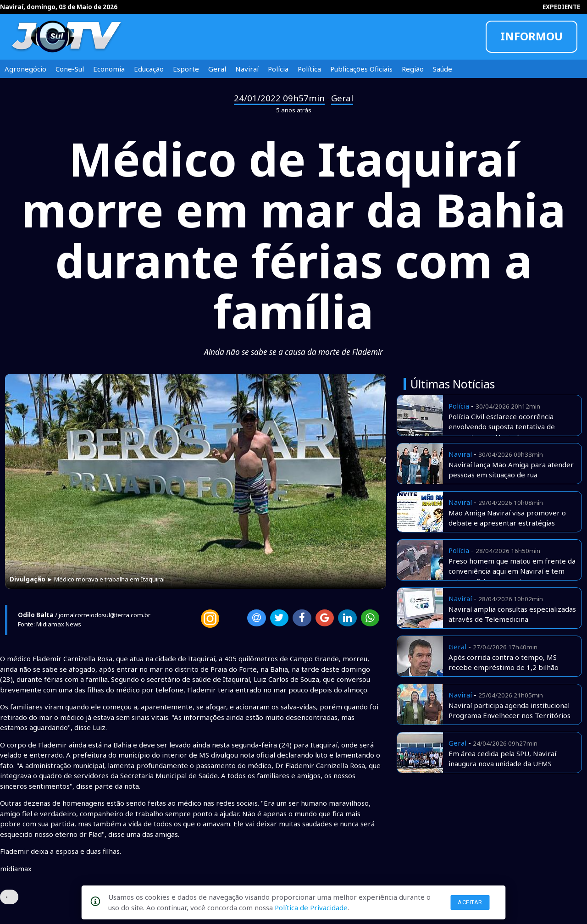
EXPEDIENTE (561, 7)
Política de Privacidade (311, 907)
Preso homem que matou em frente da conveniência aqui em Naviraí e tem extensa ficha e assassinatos (512, 571)
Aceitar (470, 902)
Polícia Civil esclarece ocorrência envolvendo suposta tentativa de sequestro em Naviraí (502, 427)
